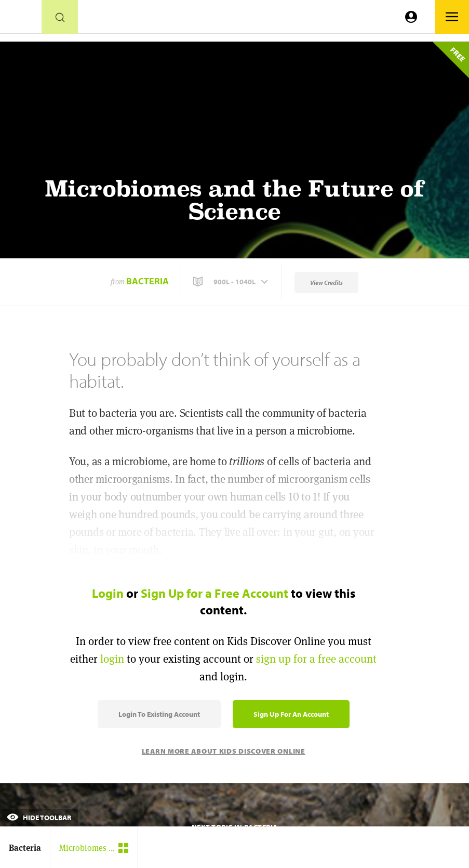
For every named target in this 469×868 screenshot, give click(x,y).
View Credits (326, 282)
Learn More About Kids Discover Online (224, 751)
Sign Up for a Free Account (215, 593)
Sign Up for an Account (291, 714)
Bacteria (148, 281)
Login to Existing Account (159, 714)
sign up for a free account (316, 659)
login (112, 659)
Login (108, 593)
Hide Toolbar (39, 818)
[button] (232, 282)
